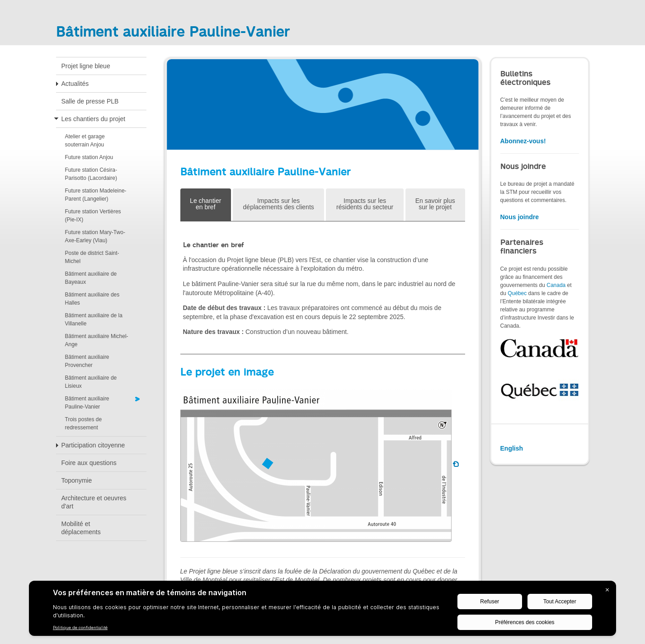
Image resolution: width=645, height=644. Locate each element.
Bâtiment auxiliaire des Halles (92, 299)
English (512, 448)
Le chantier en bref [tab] (205, 204)
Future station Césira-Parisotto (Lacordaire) (91, 174)
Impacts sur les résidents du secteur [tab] (365, 204)
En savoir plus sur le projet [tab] (435, 204)
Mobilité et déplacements (81, 528)
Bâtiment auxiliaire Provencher (87, 361)
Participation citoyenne (93, 445)
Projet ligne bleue (86, 66)
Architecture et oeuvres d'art (94, 502)
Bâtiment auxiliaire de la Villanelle (94, 320)
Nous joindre (520, 217)
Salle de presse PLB (90, 101)
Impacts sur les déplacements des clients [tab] (279, 204)
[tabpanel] (323, 288)
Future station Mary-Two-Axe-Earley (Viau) (95, 236)
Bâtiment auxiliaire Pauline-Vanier (87, 403)
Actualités (75, 84)
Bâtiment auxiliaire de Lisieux (91, 382)
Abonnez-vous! (523, 141)
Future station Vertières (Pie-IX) (93, 216)
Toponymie (77, 480)
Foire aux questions (89, 463)
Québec (517, 293)
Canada (556, 285)
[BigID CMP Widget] (322, 611)
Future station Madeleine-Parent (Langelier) (96, 195)
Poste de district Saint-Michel (92, 257)
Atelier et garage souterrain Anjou (85, 141)
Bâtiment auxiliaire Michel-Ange (97, 340)
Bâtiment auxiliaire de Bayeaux (91, 278)
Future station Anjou (89, 157)
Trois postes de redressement (84, 423)
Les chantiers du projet (94, 119)
